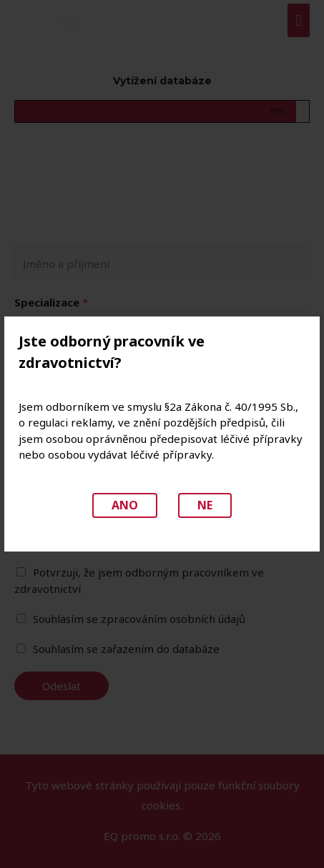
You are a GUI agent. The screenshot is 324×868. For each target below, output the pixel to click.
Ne (205, 505)
